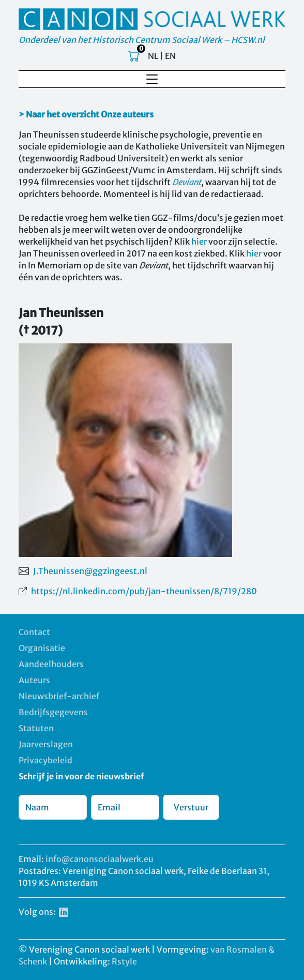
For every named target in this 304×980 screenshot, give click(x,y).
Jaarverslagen (46, 744)
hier (199, 242)
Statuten (36, 728)
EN (170, 56)
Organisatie (42, 648)
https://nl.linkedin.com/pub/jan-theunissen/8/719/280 (144, 591)
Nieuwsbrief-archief (59, 696)
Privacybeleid (45, 760)
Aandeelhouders (51, 664)
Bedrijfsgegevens (53, 712)
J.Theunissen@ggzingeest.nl (90, 571)
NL (153, 56)
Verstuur (191, 807)
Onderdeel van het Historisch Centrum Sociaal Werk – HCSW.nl (142, 40)
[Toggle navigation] (152, 79)
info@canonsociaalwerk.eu (100, 859)
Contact (34, 632)
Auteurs (34, 680)
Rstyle (124, 961)
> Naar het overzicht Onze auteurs (86, 114)
